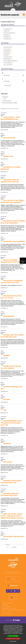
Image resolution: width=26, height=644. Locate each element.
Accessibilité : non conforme (9, 608)
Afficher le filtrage (24, 15)
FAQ (14, 598)
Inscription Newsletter (7, 603)
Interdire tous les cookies (13, 639)
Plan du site (5, 605)
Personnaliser (13, 641)
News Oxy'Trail (8, 47)
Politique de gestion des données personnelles (13, 610)
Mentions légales (6, 606)
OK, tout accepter (13, 636)
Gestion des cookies (7, 613)
